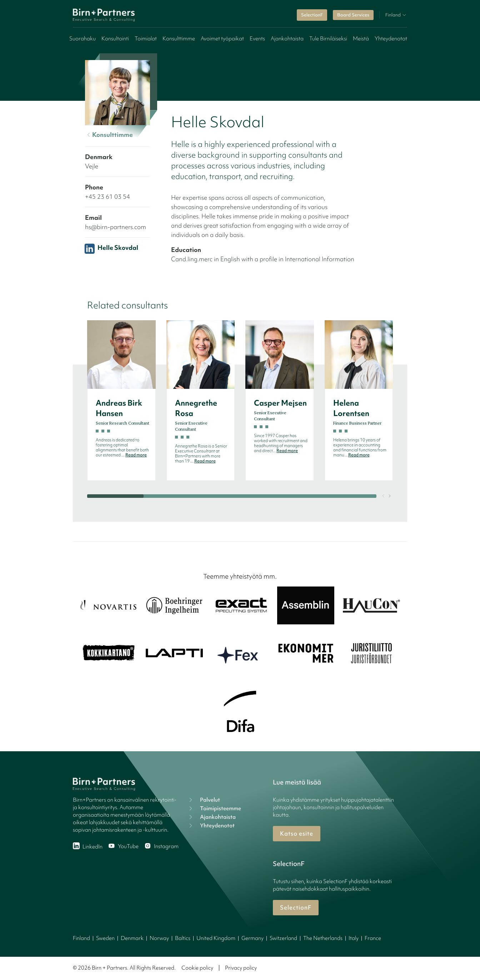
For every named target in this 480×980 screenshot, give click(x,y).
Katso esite (297, 833)
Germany (252, 938)
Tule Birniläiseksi (328, 39)
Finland (81, 938)
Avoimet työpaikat (222, 39)
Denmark (132, 938)
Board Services (353, 15)
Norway (159, 938)
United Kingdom (216, 938)
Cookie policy (197, 968)
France (373, 938)
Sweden (105, 938)
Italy (354, 938)
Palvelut (204, 800)
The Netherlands (323, 938)
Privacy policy (241, 968)
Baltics (183, 938)
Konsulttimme (179, 39)
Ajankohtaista (287, 39)
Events (257, 39)
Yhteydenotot (391, 39)
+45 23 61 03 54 (107, 196)
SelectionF (312, 15)
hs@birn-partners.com (116, 227)
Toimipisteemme (214, 808)
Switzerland (283, 938)
